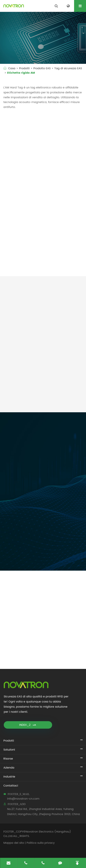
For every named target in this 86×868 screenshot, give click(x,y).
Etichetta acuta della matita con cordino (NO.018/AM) (63, 215)
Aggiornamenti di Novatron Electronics (43, 580)
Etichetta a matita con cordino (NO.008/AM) (24, 215)
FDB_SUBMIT (26, 560)
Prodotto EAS (42, 68)
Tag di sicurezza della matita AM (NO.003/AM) (64, 170)
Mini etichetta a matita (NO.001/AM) (25, 170)
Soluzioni (9, 750)
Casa (12, 68)
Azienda (9, 768)
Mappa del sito (14, 843)
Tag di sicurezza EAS (68, 68)
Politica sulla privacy (41, 843)
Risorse (8, 759)
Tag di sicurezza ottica (64, 261)
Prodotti (24, 68)
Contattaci (11, 786)
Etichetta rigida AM (21, 73)
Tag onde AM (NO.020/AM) (18, 261)
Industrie (9, 777)
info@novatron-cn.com (23, 799)
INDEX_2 (28, 725)
